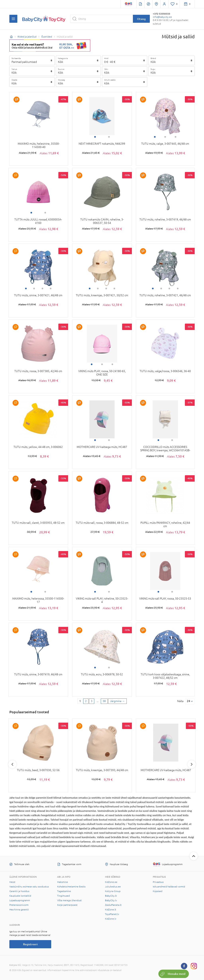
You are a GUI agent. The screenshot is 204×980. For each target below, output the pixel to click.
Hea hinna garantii (19, 910)
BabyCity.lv (111, 900)
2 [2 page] (86, 701)
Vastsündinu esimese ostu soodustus (29, 887)
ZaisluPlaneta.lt (113, 905)
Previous (12, 764)
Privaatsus (158, 882)
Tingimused (63, 896)
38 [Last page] (104, 701)
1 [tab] (95, 137)
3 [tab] (176, 137)
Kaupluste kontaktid (20, 896)
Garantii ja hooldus (19, 891)
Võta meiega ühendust (69, 900)
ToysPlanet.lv (112, 914)
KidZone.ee (111, 882)
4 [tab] (51, 288)
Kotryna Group (113, 891)
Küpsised (158, 891)
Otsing (141, 19)
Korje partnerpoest (67, 905)
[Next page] (117, 701)
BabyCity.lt (111, 896)
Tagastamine (64, 891)
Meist (12, 882)
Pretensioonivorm (19, 905)
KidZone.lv (111, 919)
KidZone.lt (111, 910)
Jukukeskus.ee (113, 887)
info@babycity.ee (162, 17)
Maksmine (63, 882)
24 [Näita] (188, 701)
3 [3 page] (92, 701)
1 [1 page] (80, 701)
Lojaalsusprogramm (20, 900)
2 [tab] (109, 137)
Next (192, 764)
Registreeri (30, 944)
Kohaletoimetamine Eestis (71, 887)
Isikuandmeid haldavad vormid (169, 887)
